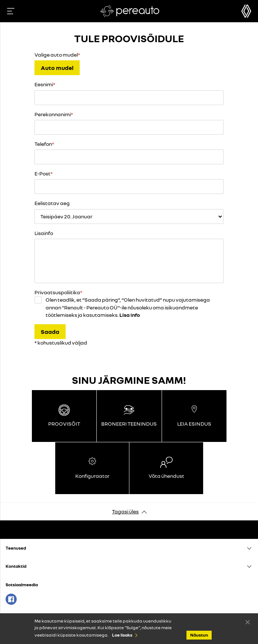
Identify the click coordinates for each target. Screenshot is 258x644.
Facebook (11, 599)
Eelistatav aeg (52, 203)
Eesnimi (44, 84)
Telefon (43, 144)
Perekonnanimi (53, 114)
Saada (50, 332)
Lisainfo (44, 233)
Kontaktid (16, 566)
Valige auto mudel (56, 55)
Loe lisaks (122, 635)
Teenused (16, 548)
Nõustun (248, 622)
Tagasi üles (125, 511)
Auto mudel (57, 68)
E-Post (42, 173)
